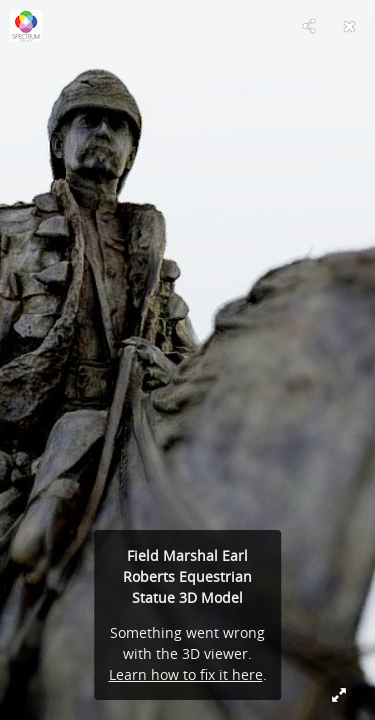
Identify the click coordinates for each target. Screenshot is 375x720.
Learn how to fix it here (186, 674)
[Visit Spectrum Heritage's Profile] (26, 26)
